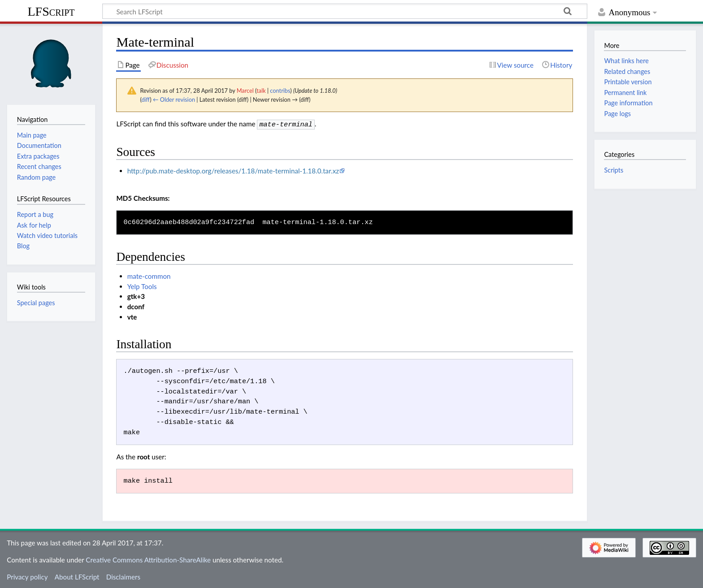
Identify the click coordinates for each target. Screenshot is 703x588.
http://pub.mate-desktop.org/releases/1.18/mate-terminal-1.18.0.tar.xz (233, 170)
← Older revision (174, 99)
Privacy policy (27, 576)
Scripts (614, 170)
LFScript (51, 11)
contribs (280, 91)
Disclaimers (123, 576)
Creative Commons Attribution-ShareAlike (148, 559)
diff (145, 99)
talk (261, 91)
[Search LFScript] (345, 11)
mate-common (149, 275)
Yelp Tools (142, 285)
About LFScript (77, 576)
